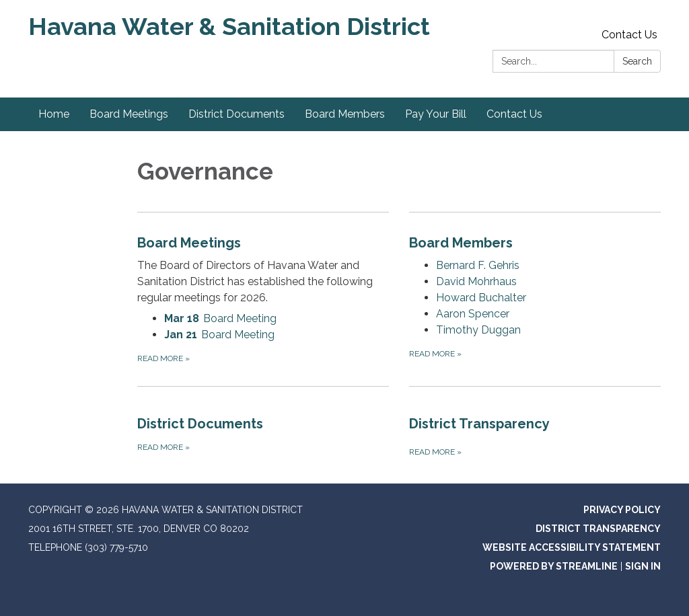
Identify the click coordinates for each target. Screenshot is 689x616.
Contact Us (629, 35)
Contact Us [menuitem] (514, 114)
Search (637, 61)
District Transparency (598, 529)
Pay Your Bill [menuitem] (436, 114)
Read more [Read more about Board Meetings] (164, 358)
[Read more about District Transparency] (535, 423)
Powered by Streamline (554, 566)
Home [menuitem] (54, 114)
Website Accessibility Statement (572, 547)
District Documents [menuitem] (237, 114)
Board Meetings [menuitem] (129, 114)
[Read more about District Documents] (263, 423)
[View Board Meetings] (263, 269)
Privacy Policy (622, 510)
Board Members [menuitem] (345, 114)
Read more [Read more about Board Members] (435, 354)
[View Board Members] (535, 243)
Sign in (643, 566)
